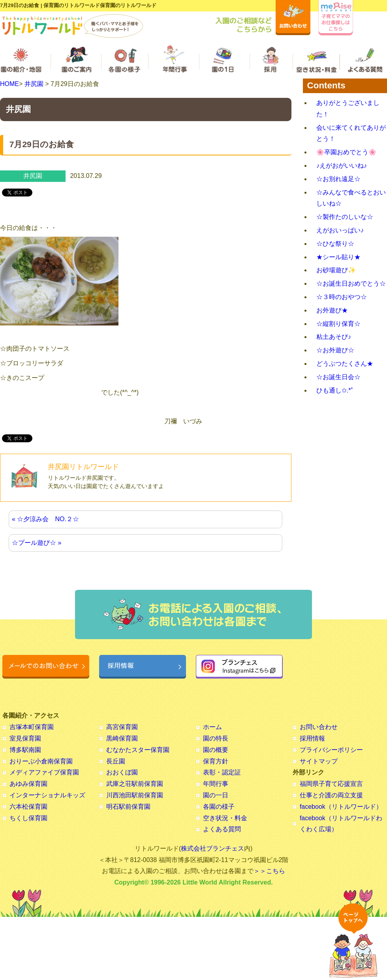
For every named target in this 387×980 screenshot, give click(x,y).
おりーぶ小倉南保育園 (41, 761)
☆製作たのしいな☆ (345, 217)
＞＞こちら (269, 871)
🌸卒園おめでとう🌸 (346, 152)
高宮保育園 (122, 727)
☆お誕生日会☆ (338, 377)
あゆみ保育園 (28, 784)
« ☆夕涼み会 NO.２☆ (45, 519)
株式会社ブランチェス (212, 848)
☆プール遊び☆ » (37, 543)
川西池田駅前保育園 (135, 795)
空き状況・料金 (225, 818)
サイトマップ (319, 761)
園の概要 (216, 750)
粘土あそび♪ (334, 337)
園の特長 (216, 738)
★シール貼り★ (338, 257)
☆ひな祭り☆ (335, 244)
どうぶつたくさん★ (345, 364)
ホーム (212, 727)
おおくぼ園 (122, 772)
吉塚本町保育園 (32, 727)
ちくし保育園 (28, 818)
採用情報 (312, 738)
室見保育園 (25, 738)
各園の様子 (219, 807)
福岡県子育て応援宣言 (331, 784)
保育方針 (216, 761)
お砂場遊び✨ (336, 270)
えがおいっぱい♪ (340, 230)
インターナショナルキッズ (47, 795)
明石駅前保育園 (128, 807)
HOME (9, 84)
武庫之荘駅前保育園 (135, 784)
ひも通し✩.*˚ (335, 390)
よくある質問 (222, 829)
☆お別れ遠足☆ (338, 179)
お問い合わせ (319, 727)
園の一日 (216, 795)
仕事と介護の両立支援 (331, 795)
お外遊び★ (332, 310)
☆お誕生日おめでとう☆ (351, 283)
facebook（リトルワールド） (341, 807)
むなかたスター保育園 (138, 750)
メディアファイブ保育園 (44, 772)
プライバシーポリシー (331, 750)
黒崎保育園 (122, 738)
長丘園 (116, 761)
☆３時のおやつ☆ (342, 297)
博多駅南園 (25, 750)
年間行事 (216, 784)
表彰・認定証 (222, 772)
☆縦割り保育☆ (338, 324)
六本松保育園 (28, 807)
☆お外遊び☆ (335, 350)
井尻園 (34, 84)
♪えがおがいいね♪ (342, 166)
